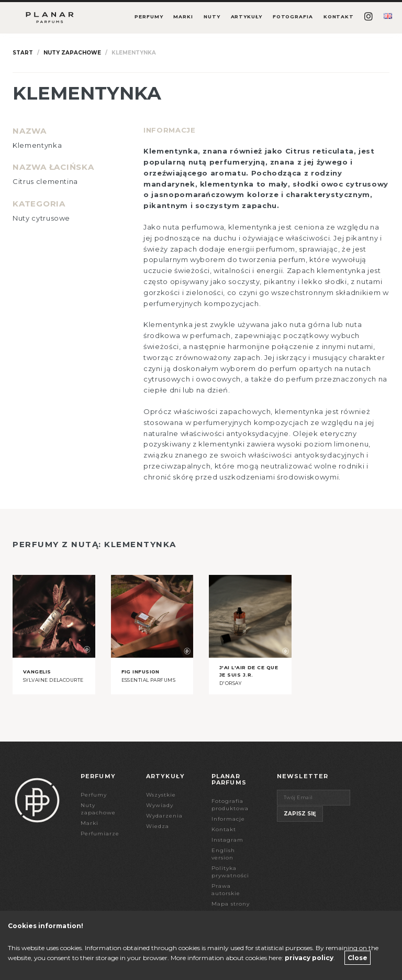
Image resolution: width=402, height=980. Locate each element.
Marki (183, 17)
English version (223, 854)
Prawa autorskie (226, 890)
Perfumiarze (100, 834)
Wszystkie (161, 795)
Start (23, 53)
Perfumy (149, 17)
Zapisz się (300, 814)
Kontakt (339, 17)
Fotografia (293, 17)
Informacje (228, 819)
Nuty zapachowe (72, 53)
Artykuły (247, 17)
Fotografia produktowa (230, 805)
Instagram (227, 840)
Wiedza (158, 826)
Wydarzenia (164, 816)
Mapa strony (231, 904)
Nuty (212, 17)
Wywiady (160, 805)
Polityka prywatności (230, 872)
